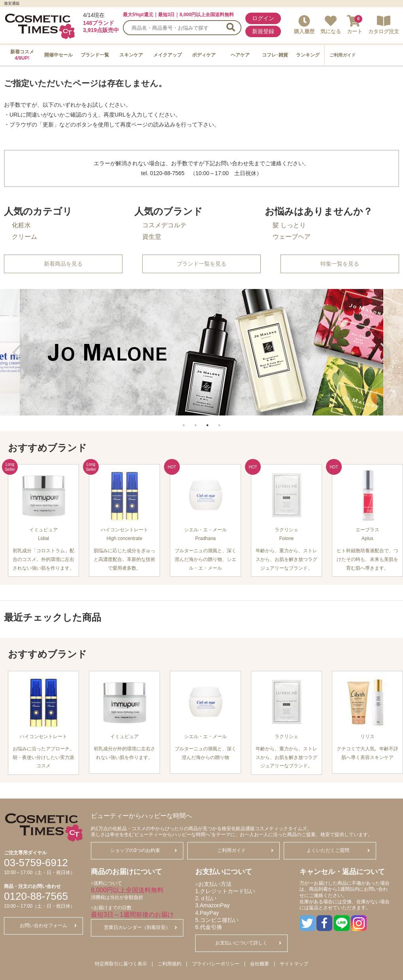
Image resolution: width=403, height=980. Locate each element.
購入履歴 (304, 25)
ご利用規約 (169, 964)
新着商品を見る (63, 264)
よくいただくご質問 (338, 850)
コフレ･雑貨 (275, 55)
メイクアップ (168, 55)
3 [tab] (207, 421)
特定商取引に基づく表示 (121, 964)
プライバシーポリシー (216, 964)
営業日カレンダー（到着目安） (140, 927)
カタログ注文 (384, 25)
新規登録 (263, 31)
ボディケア (204, 55)
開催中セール (58, 55)
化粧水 (21, 225)
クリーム (24, 237)
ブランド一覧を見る (201, 264)
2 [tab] (196, 421)
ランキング (308, 55)
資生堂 (152, 237)
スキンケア (131, 55)
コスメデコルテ (164, 225)
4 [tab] (219, 421)
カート (355, 25)
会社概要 (260, 964)
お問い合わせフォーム (48, 925)
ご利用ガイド (343, 55)
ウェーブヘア (292, 237)
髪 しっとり (289, 225)
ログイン (263, 18)
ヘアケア (240, 55)
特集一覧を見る (340, 264)
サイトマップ (294, 964)
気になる (331, 25)
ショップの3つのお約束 (144, 850)
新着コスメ (22, 55)
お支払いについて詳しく (248, 943)
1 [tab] (184, 421)
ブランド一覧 (95, 55)
